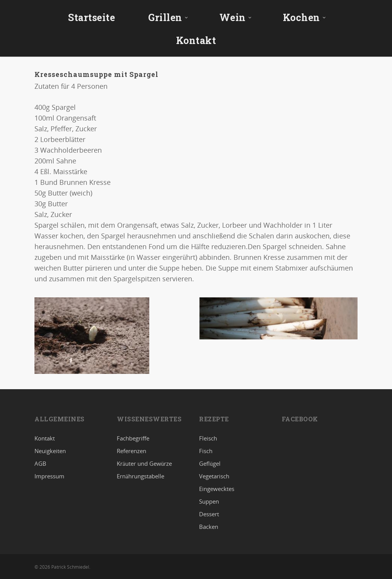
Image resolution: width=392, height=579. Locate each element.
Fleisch (208, 439)
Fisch (206, 451)
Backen (209, 527)
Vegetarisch (214, 476)
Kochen (305, 17)
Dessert (209, 514)
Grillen (168, 17)
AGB (40, 463)
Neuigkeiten (50, 451)
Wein (236, 17)
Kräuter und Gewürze (144, 463)
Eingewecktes (217, 489)
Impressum (49, 476)
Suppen (209, 501)
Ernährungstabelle (140, 476)
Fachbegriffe (133, 439)
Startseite (91, 17)
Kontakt (196, 40)
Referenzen (131, 451)
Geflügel (210, 463)
